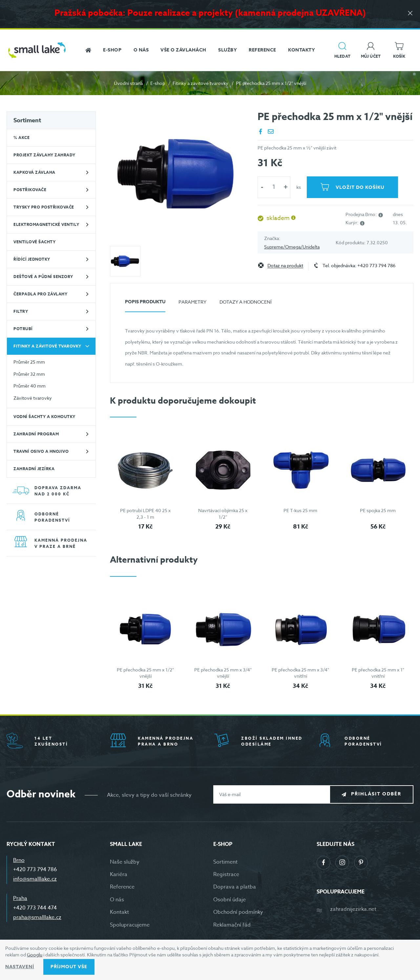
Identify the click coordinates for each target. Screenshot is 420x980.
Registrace (226, 874)
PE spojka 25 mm (378, 510)
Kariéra (119, 874)
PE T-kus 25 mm (300, 510)
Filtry (21, 311)
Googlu (35, 955)
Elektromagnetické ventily (46, 224)
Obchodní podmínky (238, 912)
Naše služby (125, 862)
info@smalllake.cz (35, 879)
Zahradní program (36, 434)
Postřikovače (30, 190)
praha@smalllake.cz (37, 917)
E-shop (158, 83)
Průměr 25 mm (29, 362)
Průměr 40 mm (30, 386)
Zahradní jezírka (34, 469)
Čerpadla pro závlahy (40, 294)
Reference (122, 887)
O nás (117, 900)
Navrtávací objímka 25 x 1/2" (223, 514)
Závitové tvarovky (33, 398)
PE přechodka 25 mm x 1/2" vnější (145, 673)
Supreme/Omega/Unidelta (292, 247)
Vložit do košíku (360, 187)
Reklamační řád (232, 925)
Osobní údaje (230, 900)
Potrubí (23, 329)
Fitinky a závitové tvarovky (200, 83)
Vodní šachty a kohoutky (44, 417)
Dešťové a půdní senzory (43, 277)
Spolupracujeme (130, 925)
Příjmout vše (69, 967)
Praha (20, 898)
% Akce (21, 138)
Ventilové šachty (34, 242)
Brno (19, 860)
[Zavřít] (410, 14)
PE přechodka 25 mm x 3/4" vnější (223, 673)
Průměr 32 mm (29, 374)
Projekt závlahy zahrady (44, 155)
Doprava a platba (235, 887)
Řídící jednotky (32, 259)
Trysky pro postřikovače (44, 207)
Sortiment (27, 120)
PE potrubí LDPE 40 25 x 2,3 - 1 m (145, 514)
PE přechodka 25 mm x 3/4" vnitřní (300, 673)
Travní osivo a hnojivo (41, 451)
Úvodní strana (128, 83)
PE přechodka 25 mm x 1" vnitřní (378, 673)
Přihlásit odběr (376, 794)
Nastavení (20, 967)
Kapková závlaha (34, 172)
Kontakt (119, 912)
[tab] (145, 304)
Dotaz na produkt (285, 266)
